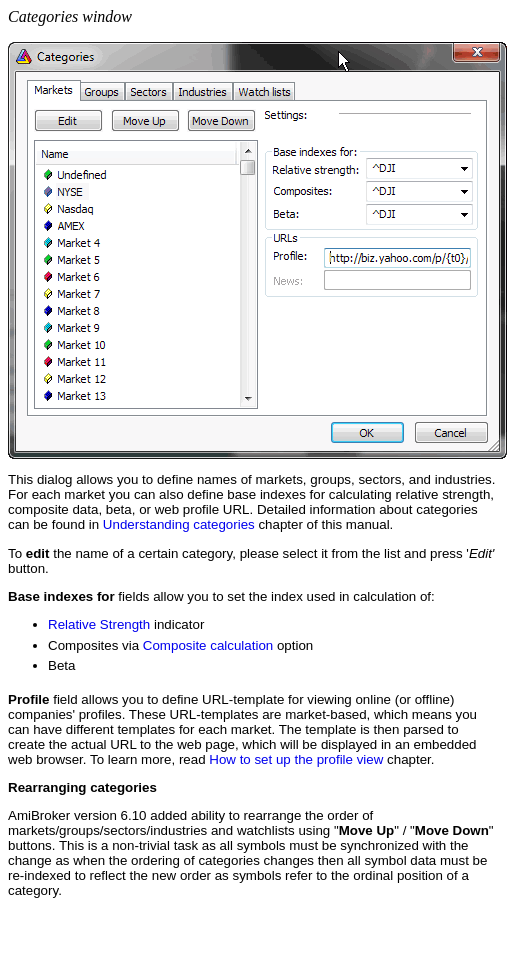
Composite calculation (208, 645)
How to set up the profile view (296, 759)
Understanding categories (179, 524)
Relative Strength (99, 624)
